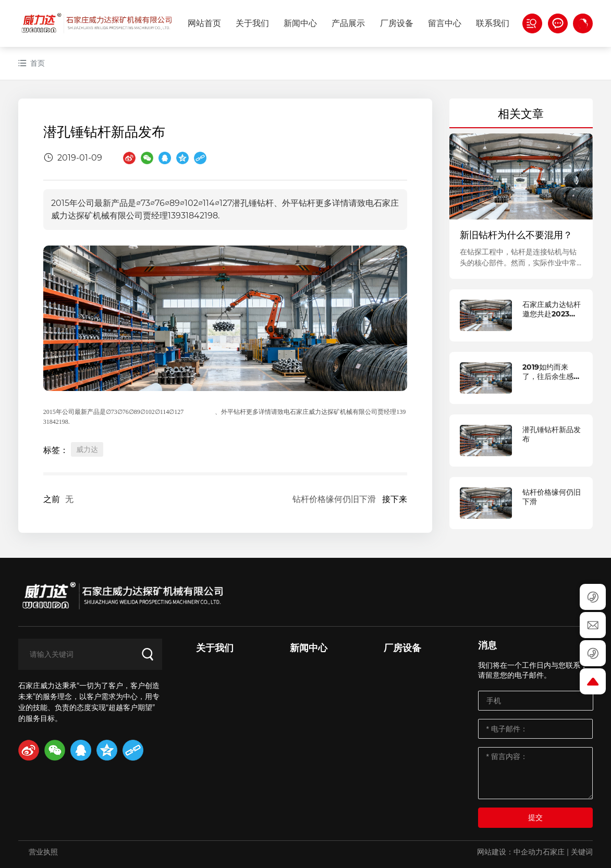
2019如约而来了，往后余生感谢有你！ (552, 376)
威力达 (87, 449)
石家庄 (554, 852)
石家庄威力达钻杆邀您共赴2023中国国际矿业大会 (552, 314)
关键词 (582, 852)
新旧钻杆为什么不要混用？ (516, 235)
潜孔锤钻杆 (199, 412)
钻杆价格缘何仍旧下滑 (334, 499)
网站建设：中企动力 (510, 852)
